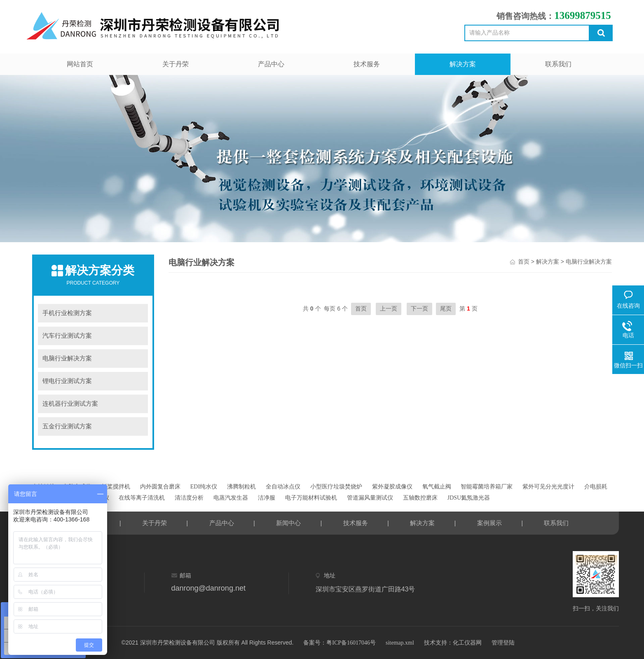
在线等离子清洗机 (142, 498)
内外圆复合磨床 (160, 487)
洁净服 (267, 498)
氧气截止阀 (437, 487)
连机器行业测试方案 (70, 404)
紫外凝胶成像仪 (392, 487)
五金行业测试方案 (67, 426)
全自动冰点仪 (283, 487)
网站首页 (80, 64)
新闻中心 (288, 523)
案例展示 (489, 523)
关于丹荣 (176, 64)
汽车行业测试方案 (67, 336)
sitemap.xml (400, 643)
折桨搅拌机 (116, 487)
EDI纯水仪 (204, 487)
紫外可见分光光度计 (548, 487)
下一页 (419, 309)
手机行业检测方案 (67, 313)
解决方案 (463, 64)
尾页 (446, 309)
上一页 (389, 309)
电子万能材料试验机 (311, 498)
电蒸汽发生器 (231, 498)
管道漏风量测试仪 (370, 498)
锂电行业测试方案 (67, 381)
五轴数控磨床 (420, 498)
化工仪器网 (467, 643)
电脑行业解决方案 (67, 358)
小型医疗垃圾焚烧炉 (336, 487)
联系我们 (558, 64)
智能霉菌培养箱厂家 (487, 487)
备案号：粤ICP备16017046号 (340, 643)
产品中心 (271, 64)
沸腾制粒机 (241, 487)
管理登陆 (503, 643)
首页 (524, 262)
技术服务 (367, 64)
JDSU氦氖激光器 (469, 498)
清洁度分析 (189, 498)
